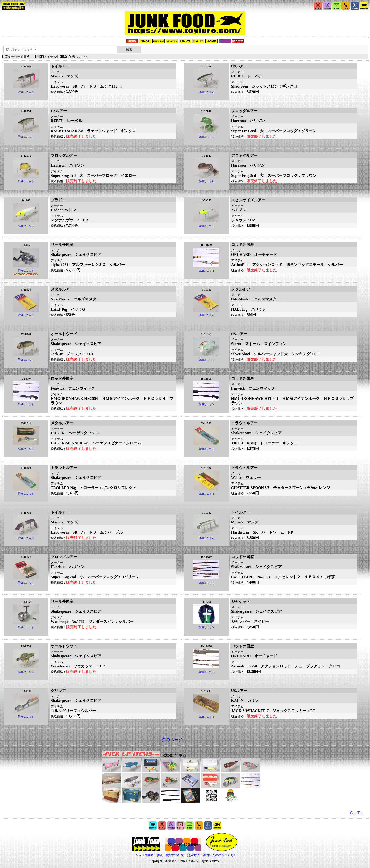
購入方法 (193, 855)
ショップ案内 (144, 855)
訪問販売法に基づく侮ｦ (219, 855)
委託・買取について (170, 855)
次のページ (172, 740)
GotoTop (357, 813)
